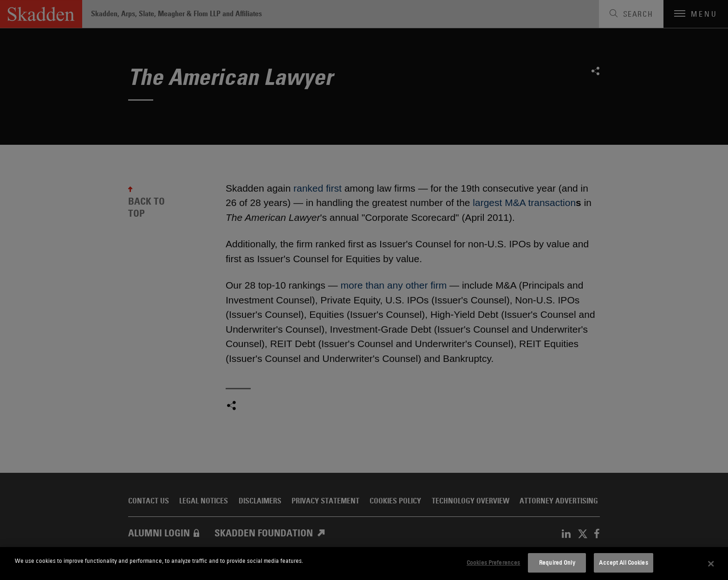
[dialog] (364, 564)
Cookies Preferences (493, 562)
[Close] (711, 564)
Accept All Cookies (623, 562)
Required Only (557, 562)
